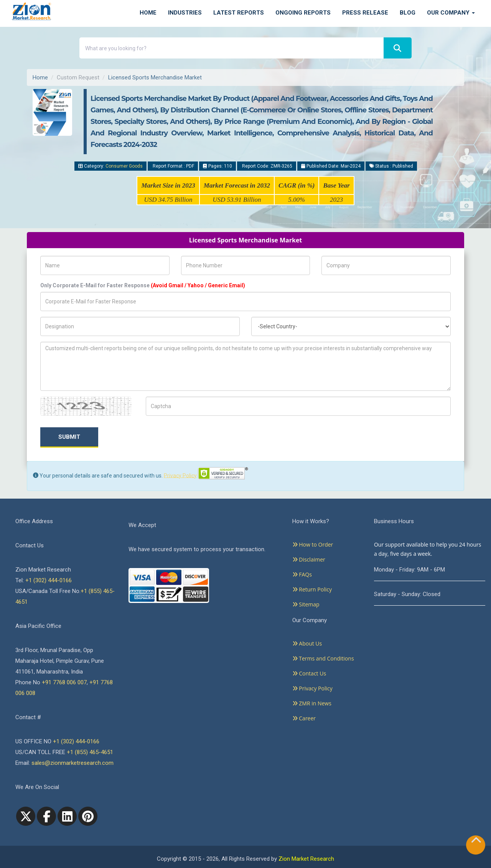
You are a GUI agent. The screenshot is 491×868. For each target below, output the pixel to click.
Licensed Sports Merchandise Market (155, 77)
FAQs (302, 574)
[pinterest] (88, 816)
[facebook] (46, 816)
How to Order (313, 544)
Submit (69, 437)
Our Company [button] (451, 13)
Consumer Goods (124, 166)
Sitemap (306, 604)
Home (148, 13)
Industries (185, 13)
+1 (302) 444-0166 (49, 580)
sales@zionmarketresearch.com (72, 763)
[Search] (398, 48)
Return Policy (312, 589)
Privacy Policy (180, 475)
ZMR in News (312, 703)
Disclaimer (309, 559)
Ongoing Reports (303, 13)
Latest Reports (239, 13)
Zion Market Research (306, 859)
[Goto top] (476, 842)
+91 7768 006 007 (64, 682)
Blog (408, 13)
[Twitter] (26, 816)
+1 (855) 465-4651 (90, 752)
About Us (307, 643)
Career (304, 718)
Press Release (365, 13)
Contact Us (309, 673)
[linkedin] (67, 816)
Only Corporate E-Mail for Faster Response (143, 285)
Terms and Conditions (323, 658)
